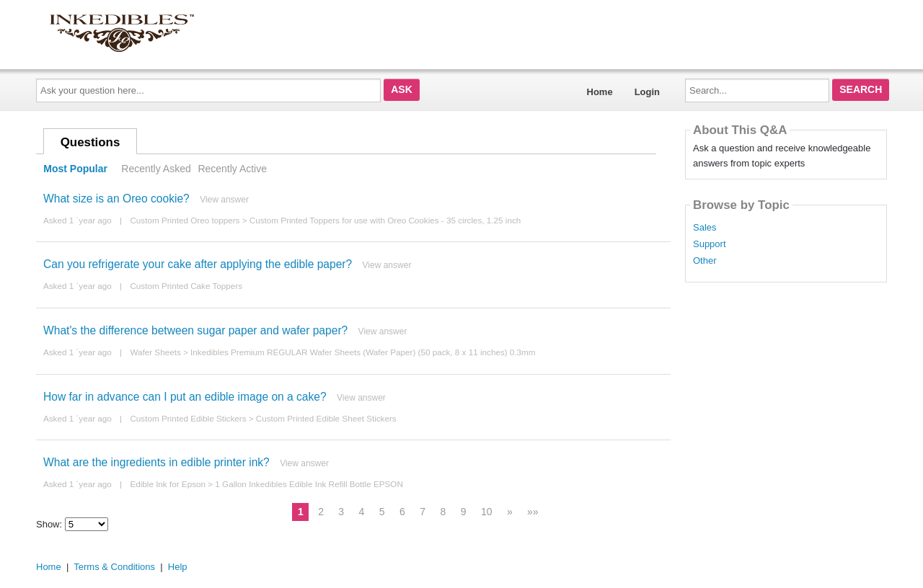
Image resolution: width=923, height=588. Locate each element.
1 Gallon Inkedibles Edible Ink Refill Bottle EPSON (309, 484)
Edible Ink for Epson (168, 484)
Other (705, 261)
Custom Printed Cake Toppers (186, 286)
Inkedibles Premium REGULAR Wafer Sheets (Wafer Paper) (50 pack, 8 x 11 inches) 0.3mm (363, 352)
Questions (90, 142)
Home (600, 92)
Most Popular (75, 169)
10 (487, 512)
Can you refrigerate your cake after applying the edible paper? (198, 264)
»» (533, 512)
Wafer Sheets (155, 352)
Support (710, 244)
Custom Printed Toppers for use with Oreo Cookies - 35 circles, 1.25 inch (385, 220)
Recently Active (232, 169)
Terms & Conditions (114, 567)
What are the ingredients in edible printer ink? (156, 462)
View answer (224, 200)
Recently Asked (156, 169)
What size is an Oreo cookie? (116, 199)
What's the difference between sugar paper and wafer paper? (195, 330)
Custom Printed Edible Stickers (188, 418)
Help (178, 567)
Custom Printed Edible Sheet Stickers (326, 418)
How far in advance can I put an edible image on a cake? (185, 397)
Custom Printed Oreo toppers (185, 220)
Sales (705, 228)
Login (647, 92)
